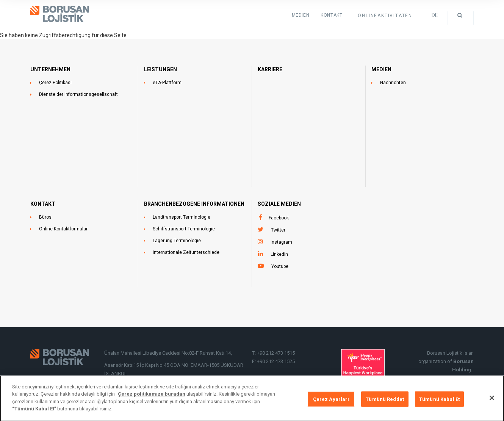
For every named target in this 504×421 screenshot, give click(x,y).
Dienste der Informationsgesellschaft (78, 94)
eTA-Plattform (167, 83)
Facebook (279, 218)
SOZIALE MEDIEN (279, 204)
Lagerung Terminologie (177, 241)
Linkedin (279, 254)
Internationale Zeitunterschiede (186, 252)
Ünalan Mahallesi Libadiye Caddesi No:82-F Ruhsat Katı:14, (169, 353)
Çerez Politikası (55, 83)
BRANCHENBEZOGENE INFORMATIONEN (194, 204)
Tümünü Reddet (385, 403)
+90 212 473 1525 (276, 361)
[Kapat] (492, 401)
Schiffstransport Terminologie (184, 229)
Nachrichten (393, 83)
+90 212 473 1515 (276, 353)
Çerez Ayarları (331, 403)
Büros (45, 217)
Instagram (281, 242)
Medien (301, 15)
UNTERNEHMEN (50, 69)
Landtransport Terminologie (182, 217)
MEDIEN (381, 69)
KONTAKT (331, 15)
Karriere (270, 69)
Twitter (278, 230)
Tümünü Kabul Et (439, 403)
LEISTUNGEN (160, 69)
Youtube (280, 266)
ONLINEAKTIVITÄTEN (385, 16)
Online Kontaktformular (63, 229)
